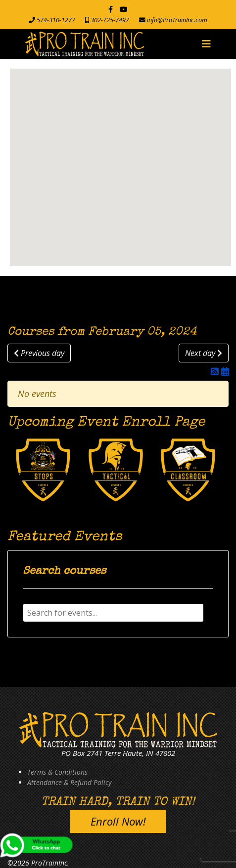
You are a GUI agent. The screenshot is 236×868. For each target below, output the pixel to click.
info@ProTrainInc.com (177, 20)
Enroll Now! (118, 821)
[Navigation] (206, 44)
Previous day (39, 353)
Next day (204, 353)
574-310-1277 (56, 20)
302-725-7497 (110, 20)
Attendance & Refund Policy (69, 782)
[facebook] (111, 9)
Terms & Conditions (57, 772)
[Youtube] (124, 9)
